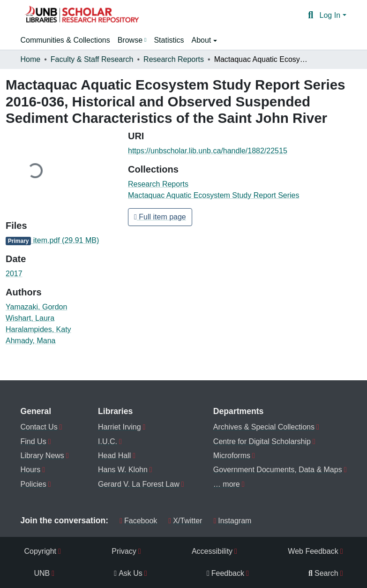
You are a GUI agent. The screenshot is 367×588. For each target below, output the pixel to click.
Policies (34, 484)
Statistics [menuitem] (169, 40)
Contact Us (39, 427)
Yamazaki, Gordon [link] (36, 307)
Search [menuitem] (323, 573)
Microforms (232, 456)
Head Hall (114, 456)
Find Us (34, 441)
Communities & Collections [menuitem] (65, 40)
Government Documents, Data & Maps (278, 470)
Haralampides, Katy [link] (38, 329)
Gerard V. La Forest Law (139, 484)
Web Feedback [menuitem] (313, 551)
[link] (61, 241)
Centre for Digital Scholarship (262, 441)
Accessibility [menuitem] (212, 551)
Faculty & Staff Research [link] (92, 59)
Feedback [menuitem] (225, 573)
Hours (31, 470)
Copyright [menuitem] (40, 551)
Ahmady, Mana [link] (30, 341)
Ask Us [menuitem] (128, 573)
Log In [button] (331, 15)
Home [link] (31, 59)
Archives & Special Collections (264, 427)
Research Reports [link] (174, 59)
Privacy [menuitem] (124, 551)
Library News (42, 456)
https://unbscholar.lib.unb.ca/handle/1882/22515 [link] (208, 151)
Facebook (138, 521)
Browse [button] (130, 40)
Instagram (232, 521)
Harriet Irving (120, 427)
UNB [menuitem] (42, 573)
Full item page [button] (160, 217)
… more (227, 484)
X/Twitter (185, 521)
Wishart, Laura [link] (30, 318)
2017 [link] (14, 274)
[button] (82, 15)
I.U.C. (108, 441)
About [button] (202, 40)
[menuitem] (132, 40)
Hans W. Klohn (123, 470)
